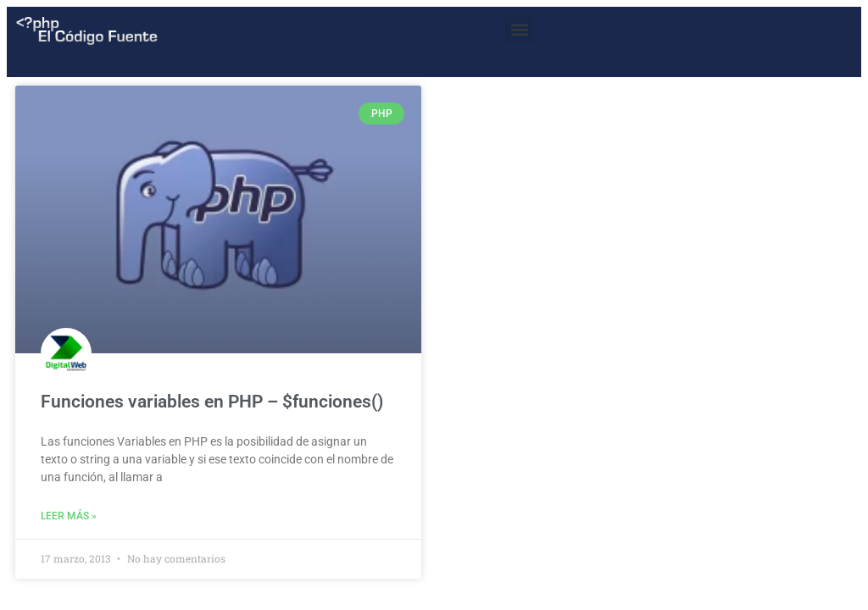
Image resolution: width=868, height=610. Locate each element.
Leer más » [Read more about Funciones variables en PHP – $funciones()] (69, 516)
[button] (519, 29)
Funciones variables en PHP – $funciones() (212, 402)
